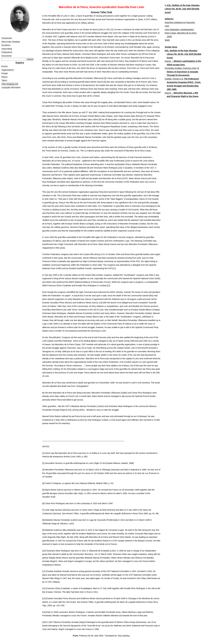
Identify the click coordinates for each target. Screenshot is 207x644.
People (5, 73)
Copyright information (11, 87)
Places (4, 77)
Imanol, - (169, 61)
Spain (167, 40)
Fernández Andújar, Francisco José (180, 68)
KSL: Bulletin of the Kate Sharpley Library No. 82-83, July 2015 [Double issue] (182, 9)
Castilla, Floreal (172, 79)
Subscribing (7, 49)
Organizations (8, 70)
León (167, 26)
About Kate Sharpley (11, 42)
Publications (7, 52)
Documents (7, 56)
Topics (4, 80)
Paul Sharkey (124, 636)
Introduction (7, 38)
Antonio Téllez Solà (101, 12)
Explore (20, 63)
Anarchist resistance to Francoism (180, 22)
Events (5, 66)
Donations (6, 45)
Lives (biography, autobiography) (179, 29)
